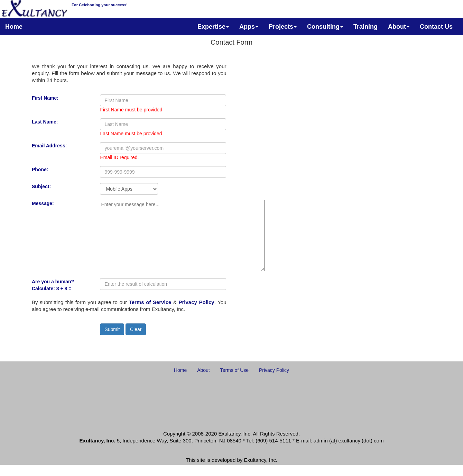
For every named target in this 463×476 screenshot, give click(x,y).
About (399, 27)
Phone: (40, 170)
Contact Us (436, 27)
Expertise (213, 27)
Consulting (325, 27)
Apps (249, 27)
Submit (112, 329)
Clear (136, 329)
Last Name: (45, 122)
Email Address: (49, 146)
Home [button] (180, 370)
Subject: (41, 186)
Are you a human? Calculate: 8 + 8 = (53, 285)
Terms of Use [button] (234, 370)
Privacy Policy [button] (274, 370)
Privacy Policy (197, 302)
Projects (283, 27)
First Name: (45, 98)
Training (365, 27)
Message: (43, 203)
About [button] (203, 370)
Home (14, 27)
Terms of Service (150, 302)
